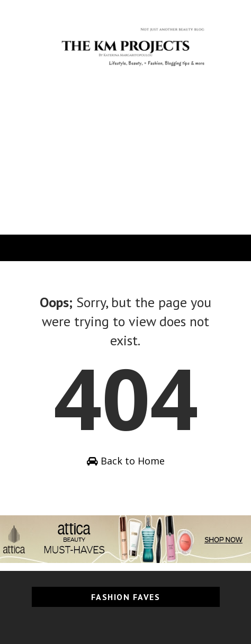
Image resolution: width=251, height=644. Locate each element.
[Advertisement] (125, 166)
